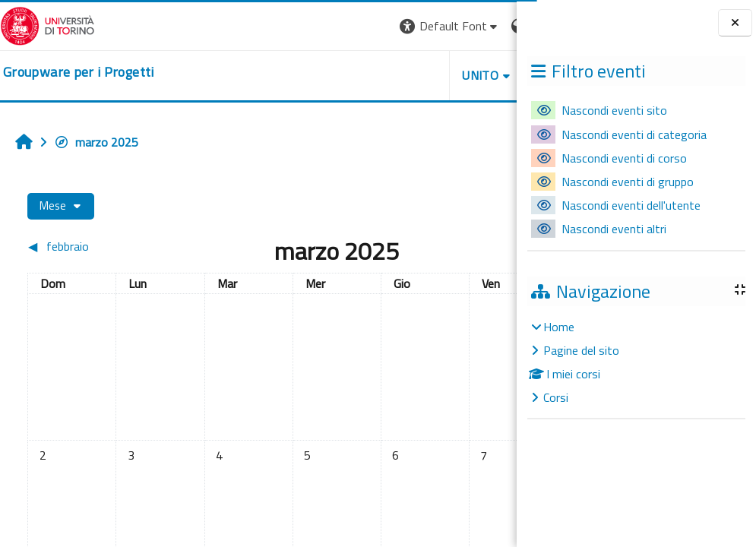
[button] (308, 26)
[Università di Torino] (47, 24)
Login (490, 26)
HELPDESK (425, 75)
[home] (79, 72)
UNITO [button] (339, 75)
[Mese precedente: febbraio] (86, 246)
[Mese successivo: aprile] (446, 246)
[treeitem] (636, 362)
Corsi (556, 397)
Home (559, 327)
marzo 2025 (96, 142)
